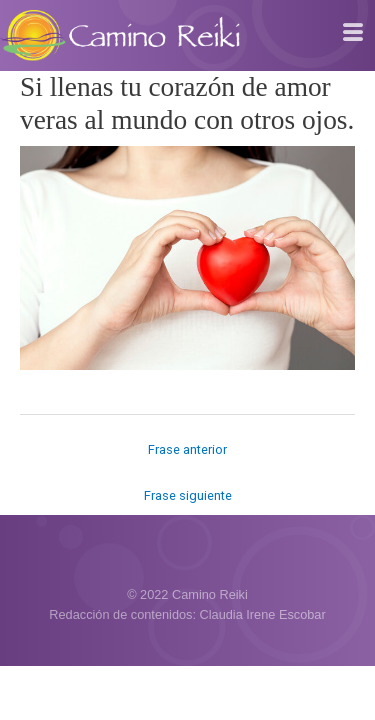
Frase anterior (187, 449)
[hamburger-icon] (352, 33)
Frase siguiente (188, 495)
